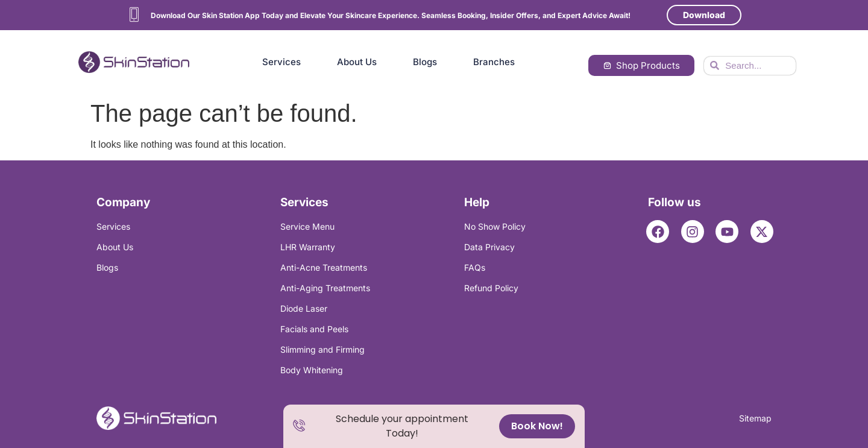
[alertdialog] (434, 426)
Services (281, 62)
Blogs (425, 62)
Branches (494, 62)
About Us (357, 62)
